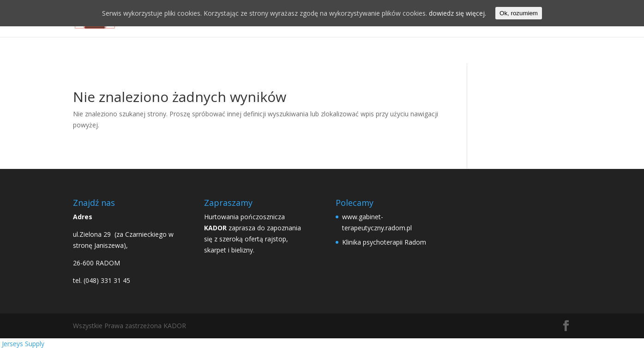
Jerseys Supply (23, 344)
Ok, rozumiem (519, 13)
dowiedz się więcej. (457, 13)
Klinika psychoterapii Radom (384, 242)
